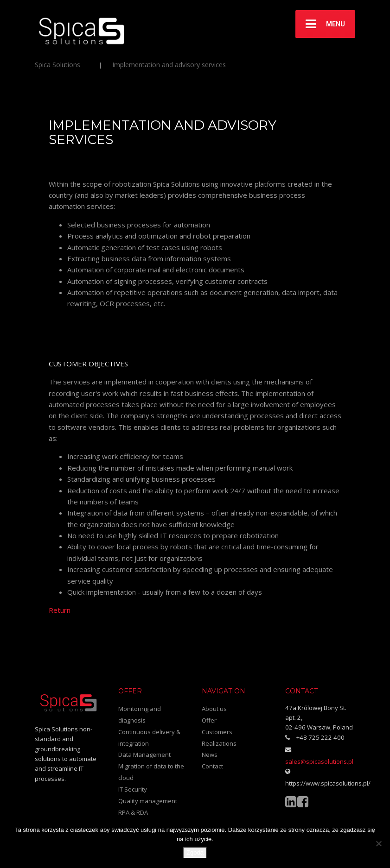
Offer (209, 720)
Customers (217, 732)
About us (214, 709)
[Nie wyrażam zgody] (378, 843)
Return (60, 610)
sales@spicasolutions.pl (319, 761)
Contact (212, 766)
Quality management (148, 801)
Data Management (144, 755)
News (210, 755)
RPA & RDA (133, 812)
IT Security (133, 789)
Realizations (219, 743)
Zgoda (195, 852)
